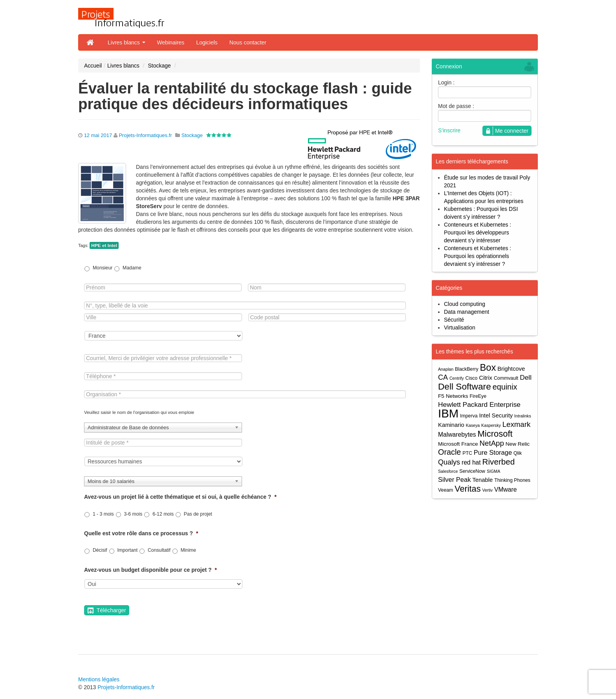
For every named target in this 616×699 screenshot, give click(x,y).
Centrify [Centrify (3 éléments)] (457, 378)
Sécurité (454, 320)
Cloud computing (465, 304)
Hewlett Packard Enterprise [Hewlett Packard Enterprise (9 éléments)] (479, 404)
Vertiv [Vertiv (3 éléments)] (487, 490)
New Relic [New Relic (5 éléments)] (518, 444)
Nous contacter (248, 42)
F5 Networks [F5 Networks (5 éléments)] (453, 396)
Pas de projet (198, 514)
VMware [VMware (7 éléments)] (505, 489)
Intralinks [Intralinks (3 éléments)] (523, 416)
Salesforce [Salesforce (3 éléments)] (448, 471)
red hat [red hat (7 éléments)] (471, 462)
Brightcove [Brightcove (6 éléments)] (511, 369)
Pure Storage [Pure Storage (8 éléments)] (493, 452)
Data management (467, 312)
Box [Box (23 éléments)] (488, 368)
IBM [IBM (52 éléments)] (448, 413)
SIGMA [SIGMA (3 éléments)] (493, 471)
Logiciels (207, 42)
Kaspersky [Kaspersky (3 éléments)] (491, 425)
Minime (188, 550)
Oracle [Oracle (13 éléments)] (449, 452)
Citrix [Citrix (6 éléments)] (486, 378)
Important (127, 550)
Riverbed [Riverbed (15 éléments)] (499, 462)
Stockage (159, 66)
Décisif (100, 550)
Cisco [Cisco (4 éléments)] (472, 378)
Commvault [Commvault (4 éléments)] (506, 378)
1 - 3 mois (103, 514)
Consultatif (159, 550)
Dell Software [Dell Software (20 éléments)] (465, 387)
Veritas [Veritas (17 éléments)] (467, 489)
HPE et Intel (104, 245)
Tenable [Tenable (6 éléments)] (482, 480)
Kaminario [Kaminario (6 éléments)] (451, 425)
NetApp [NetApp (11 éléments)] (492, 443)
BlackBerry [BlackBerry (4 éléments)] (467, 369)
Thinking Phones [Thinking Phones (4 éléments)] (512, 480)
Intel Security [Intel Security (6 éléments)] (496, 415)
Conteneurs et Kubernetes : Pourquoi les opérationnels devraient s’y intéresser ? (478, 256)
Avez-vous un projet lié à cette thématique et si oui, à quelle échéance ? (180, 497)
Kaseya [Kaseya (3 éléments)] (473, 425)
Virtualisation (460, 328)
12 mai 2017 (98, 135)
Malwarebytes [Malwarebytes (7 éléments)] (457, 435)
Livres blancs (126, 42)
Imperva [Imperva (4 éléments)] (469, 416)
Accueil (93, 66)
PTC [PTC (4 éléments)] (467, 453)
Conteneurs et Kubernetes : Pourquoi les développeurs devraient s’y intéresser (478, 232)
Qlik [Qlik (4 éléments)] (518, 453)
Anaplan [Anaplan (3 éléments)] (446, 369)
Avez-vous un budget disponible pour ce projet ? (150, 570)
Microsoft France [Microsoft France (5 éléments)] (458, 444)
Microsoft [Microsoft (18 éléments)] (495, 434)
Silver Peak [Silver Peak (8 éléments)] (454, 479)
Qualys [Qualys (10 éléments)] (449, 462)
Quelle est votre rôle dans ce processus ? (141, 533)
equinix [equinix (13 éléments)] (505, 387)
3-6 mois (133, 514)
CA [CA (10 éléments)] (443, 377)
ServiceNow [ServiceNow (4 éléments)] (472, 471)
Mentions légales (99, 679)
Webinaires (171, 42)
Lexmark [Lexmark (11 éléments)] (517, 424)
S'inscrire (449, 130)
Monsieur (103, 268)
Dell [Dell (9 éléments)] (526, 377)
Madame (132, 268)
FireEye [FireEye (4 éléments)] (478, 396)
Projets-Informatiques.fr (145, 135)
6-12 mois (163, 514)
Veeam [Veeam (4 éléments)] (445, 490)
